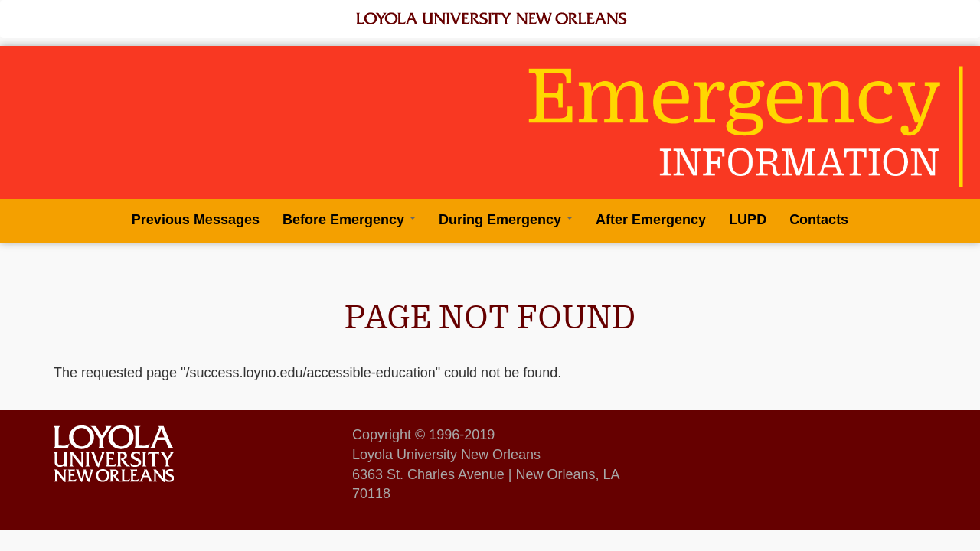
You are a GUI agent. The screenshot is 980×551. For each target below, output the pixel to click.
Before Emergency (349, 220)
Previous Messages (196, 220)
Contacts (819, 220)
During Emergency (506, 220)
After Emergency (651, 220)
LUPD (748, 220)
